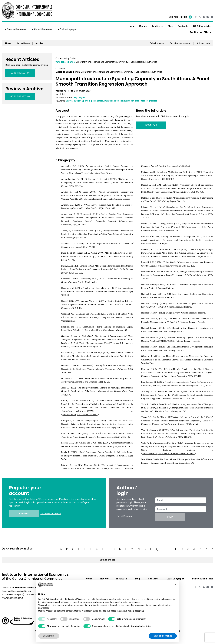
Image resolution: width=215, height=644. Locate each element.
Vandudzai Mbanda (65, 62)
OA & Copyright (202, 26)
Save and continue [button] (163, 636)
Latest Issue (23, 43)
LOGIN (170, 517)
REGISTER (24, 513)
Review (143, 26)
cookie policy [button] (134, 602)
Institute (158, 26)
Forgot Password (124, 516)
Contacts (183, 26)
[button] (175, 585)
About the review (42, 29)
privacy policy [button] (129, 599)
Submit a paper (67, 29)
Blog (170, 26)
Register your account (180, 43)
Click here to (181, 17)
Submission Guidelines (51, 513)
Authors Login (203, 43)
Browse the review (15, 29)
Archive (39, 43)
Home (131, 26)
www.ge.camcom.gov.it (12, 598)
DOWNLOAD (151, 125)
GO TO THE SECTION (20, 73)
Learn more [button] (49, 636)
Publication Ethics (200, 32)
